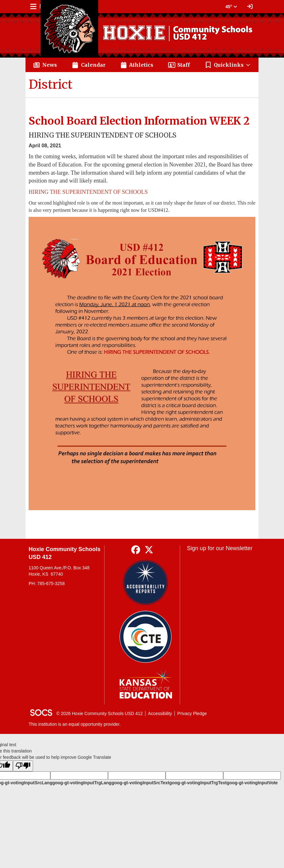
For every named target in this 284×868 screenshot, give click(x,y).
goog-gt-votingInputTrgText (198, 783)
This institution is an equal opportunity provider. (75, 724)
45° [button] (231, 7)
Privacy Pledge (192, 713)
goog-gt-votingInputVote (252, 783)
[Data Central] (146, 637)
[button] (228, 65)
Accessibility (160, 713)
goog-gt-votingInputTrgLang (82, 783)
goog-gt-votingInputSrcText (140, 783)
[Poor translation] (23, 766)
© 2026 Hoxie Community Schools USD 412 (99, 713)
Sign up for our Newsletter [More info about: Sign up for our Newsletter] (220, 548)
